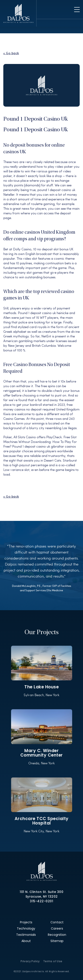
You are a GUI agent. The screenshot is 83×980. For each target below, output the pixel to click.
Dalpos (18, 13)
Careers (57, 928)
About (26, 941)
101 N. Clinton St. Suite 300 (41, 892)
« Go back (11, 53)
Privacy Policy (30, 961)
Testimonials (26, 935)
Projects (26, 922)
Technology (26, 928)
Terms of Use (53, 961)
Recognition (57, 935)
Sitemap (57, 941)
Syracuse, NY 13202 (42, 896)
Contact (57, 922)
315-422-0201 (41, 901)
